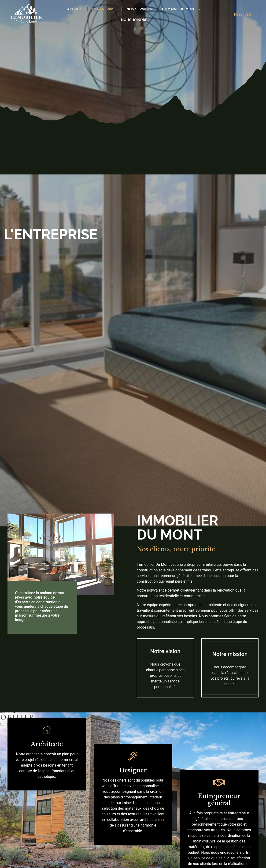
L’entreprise (104, 9)
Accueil (75, 9)
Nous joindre (134, 20)
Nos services (139, 9)
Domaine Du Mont (181, 9)
